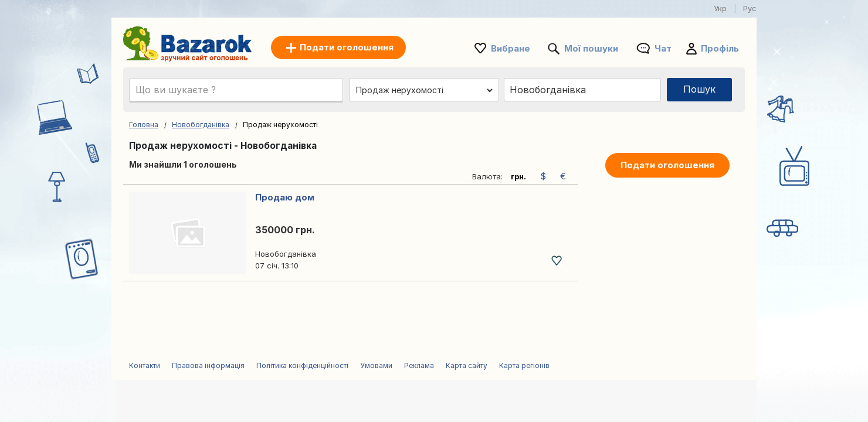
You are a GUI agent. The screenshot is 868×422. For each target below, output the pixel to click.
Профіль (720, 48)
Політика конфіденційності (302, 365)
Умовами (376, 365)
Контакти (145, 365)
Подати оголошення (667, 165)
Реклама (419, 365)
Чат (663, 48)
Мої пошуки (591, 48)
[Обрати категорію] (424, 90)
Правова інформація (208, 365)
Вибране (511, 48)
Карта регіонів (524, 365)
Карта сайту (467, 365)
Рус (750, 8)
